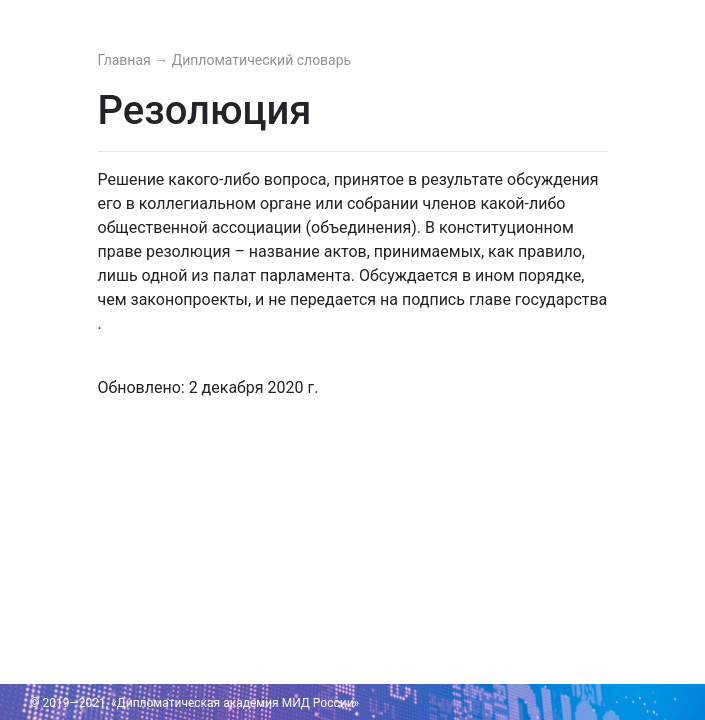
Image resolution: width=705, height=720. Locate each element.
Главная (126, 60)
